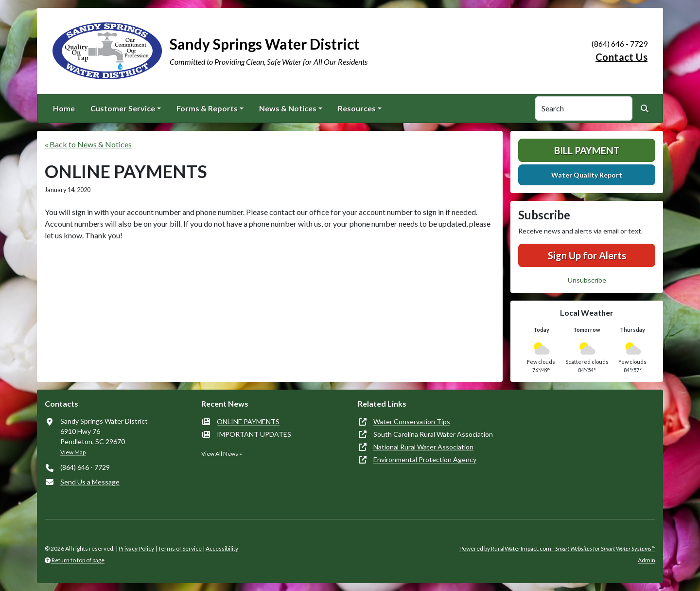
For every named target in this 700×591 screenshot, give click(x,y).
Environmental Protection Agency (425, 459)
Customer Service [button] (123, 108)
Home (64, 108)
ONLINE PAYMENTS (248, 421)
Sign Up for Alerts (587, 255)
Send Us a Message (90, 482)
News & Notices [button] (288, 108)
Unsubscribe (587, 280)
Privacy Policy (136, 548)
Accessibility (222, 548)
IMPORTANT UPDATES (254, 434)
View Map (73, 452)
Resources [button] (357, 108)
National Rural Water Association (423, 447)
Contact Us (621, 57)
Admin (647, 560)
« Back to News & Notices (88, 144)
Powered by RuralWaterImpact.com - (557, 548)
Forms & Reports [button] (207, 108)
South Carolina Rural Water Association (433, 434)
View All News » (222, 454)
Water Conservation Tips (412, 421)
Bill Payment (587, 150)
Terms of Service (180, 548)
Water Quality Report (587, 175)
